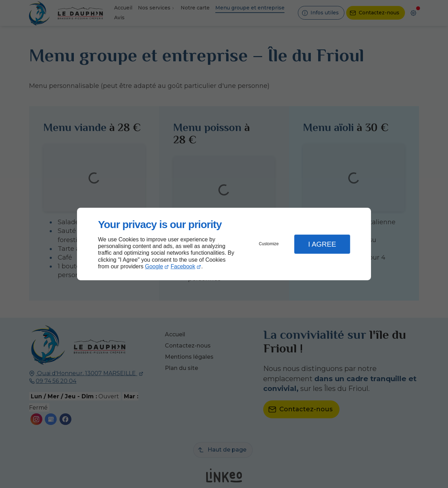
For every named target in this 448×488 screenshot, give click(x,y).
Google (154, 266)
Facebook (183, 266)
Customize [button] (269, 244)
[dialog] (224, 244)
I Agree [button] (322, 244)
